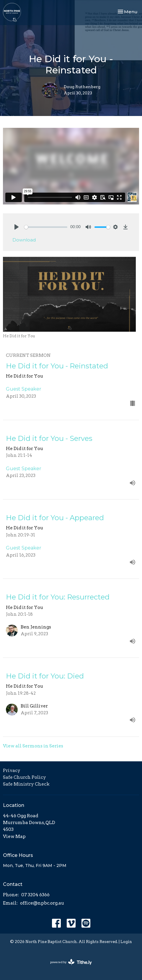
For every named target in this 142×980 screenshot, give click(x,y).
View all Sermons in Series (33, 746)
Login (126, 942)
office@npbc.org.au (42, 903)
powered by (71, 962)
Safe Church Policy (25, 777)
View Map (14, 836)
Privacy (12, 771)
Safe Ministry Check (26, 784)
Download (24, 240)
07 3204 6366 (35, 895)
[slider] (46, 227)
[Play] (17, 227)
